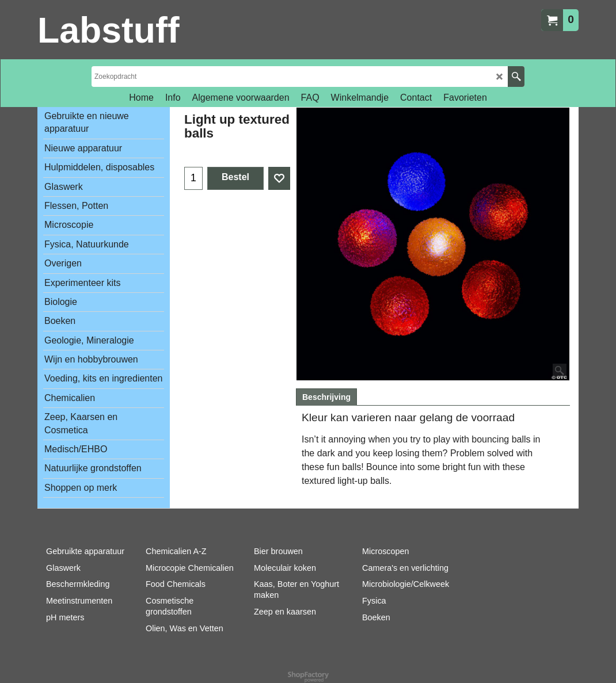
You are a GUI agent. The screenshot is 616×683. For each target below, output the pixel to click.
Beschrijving (326, 397)
